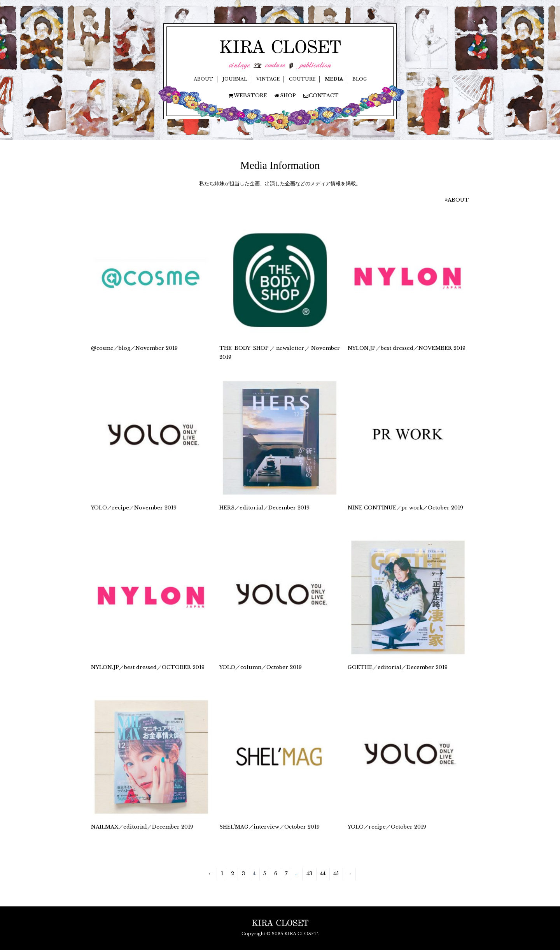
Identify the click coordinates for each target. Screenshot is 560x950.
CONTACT (321, 96)
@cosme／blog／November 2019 (134, 348)
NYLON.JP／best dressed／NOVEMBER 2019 (407, 348)
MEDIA (334, 79)
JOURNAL (235, 79)
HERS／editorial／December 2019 (264, 508)
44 (323, 874)
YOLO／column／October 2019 (261, 667)
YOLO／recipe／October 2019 (387, 827)
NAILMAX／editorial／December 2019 (142, 827)
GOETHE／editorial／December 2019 (398, 667)
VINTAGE (268, 79)
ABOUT (203, 79)
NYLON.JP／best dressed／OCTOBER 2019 (148, 667)
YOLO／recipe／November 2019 (134, 508)
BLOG (360, 79)
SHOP (285, 96)
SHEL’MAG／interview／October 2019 (269, 827)
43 (309, 874)
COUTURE (302, 79)
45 (336, 874)
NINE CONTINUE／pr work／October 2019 (405, 508)
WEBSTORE (247, 96)
